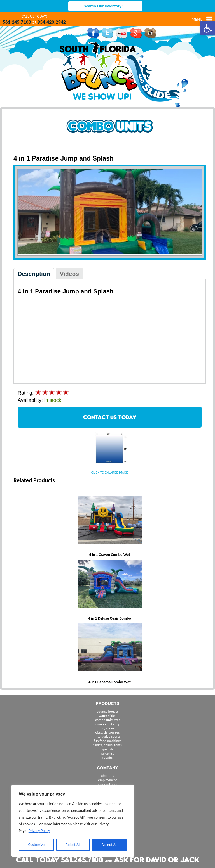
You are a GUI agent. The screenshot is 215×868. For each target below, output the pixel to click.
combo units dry (107, 724)
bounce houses (107, 711)
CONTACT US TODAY (110, 417)
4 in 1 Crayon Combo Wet (110, 555)
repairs (107, 757)
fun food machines (107, 741)
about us (107, 776)
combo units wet (107, 720)
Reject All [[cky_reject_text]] (73, 845)
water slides (108, 716)
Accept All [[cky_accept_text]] (110, 845)
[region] (73, 821)
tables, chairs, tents (107, 745)
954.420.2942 (52, 22)
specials (107, 749)
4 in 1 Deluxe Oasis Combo (110, 618)
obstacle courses (108, 732)
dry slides (107, 728)
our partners (107, 784)
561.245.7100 (17, 22)
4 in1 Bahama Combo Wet (110, 682)
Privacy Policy (39, 831)
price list (108, 753)
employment (107, 780)
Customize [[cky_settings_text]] (37, 845)
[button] (208, 28)
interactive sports (107, 737)
